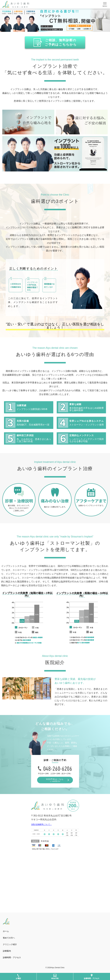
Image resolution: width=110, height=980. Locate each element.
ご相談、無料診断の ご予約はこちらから (61, 42)
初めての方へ (9, 938)
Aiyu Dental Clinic (58, 968)
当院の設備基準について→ (41, 824)
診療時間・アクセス (12, 957)
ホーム (6, 931)
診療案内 (7, 951)
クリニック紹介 (11, 944)
